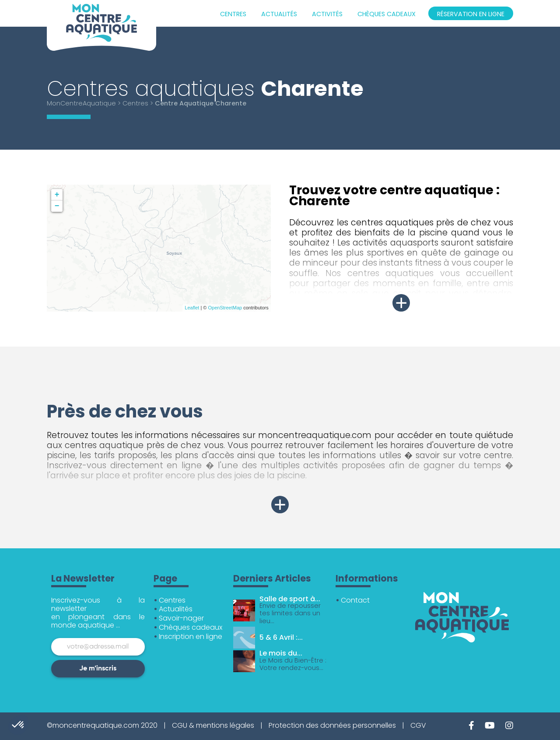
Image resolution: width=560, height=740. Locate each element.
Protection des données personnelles (332, 725)
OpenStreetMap (225, 308)
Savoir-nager (181, 618)
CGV (418, 725)
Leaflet (192, 308)
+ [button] (57, 195)
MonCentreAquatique (81, 103)
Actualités (279, 14)
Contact (355, 600)
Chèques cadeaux (387, 14)
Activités (327, 14)
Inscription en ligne (191, 637)
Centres (233, 14)
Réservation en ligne (471, 14)
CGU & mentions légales (213, 725)
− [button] (57, 206)
